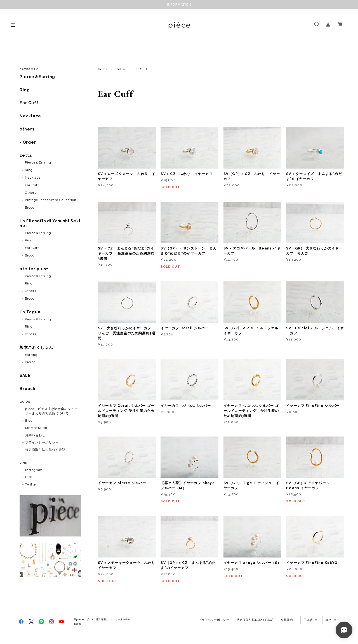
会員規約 (287, 620)
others (27, 129)
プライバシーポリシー (42, 443)
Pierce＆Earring (37, 77)
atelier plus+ (34, 269)
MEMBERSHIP (37, 428)
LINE (29, 477)
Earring (31, 355)
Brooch (31, 208)
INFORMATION (179, 4)
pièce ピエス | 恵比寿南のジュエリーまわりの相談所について (51, 411)
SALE (25, 375)
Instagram (34, 470)
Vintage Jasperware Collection (51, 200)
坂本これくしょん (36, 347)
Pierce (30, 362)
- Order (28, 142)
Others (30, 193)
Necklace (30, 116)
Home (103, 69)
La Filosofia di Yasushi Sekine (50, 223)
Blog (29, 421)
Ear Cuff (29, 103)
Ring (25, 90)
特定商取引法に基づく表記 (45, 450)
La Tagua (30, 312)
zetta (121, 69)
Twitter (31, 485)
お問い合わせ (35, 435)
